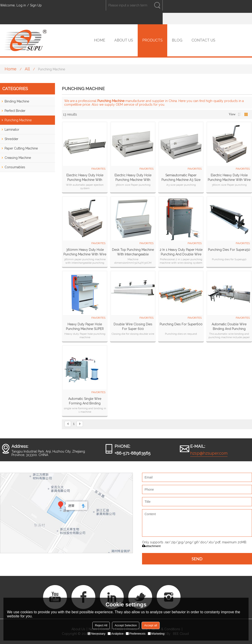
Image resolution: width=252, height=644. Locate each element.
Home (11, 69)
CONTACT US (203, 40)
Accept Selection (126, 625)
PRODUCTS (152, 40)
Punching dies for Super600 (181, 324)
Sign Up (36, 5)
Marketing (156, 634)
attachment (151, 546)
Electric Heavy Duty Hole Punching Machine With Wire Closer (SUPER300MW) (229, 178)
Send (197, 559)
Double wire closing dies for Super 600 (133, 326)
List (240, 114)
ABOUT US (124, 40)
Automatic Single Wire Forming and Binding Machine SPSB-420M (85, 401)
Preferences (136, 634)
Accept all (151, 625)
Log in (21, 5)
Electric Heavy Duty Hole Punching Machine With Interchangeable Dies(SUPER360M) (133, 178)
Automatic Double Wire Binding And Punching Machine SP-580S (229, 327)
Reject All (101, 625)
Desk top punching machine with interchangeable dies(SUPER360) (133, 252)
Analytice (116, 634)
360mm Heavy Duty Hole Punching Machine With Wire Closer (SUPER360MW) (85, 252)
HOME (100, 40)
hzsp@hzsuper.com (209, 453)
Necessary (96, 634)
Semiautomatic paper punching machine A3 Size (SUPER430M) (181, 178)
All (27, 69)
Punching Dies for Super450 (229, 250)
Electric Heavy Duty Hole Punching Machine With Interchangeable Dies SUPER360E (85, 178)
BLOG (177, 40)
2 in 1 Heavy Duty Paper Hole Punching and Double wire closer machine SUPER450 (181, 252)
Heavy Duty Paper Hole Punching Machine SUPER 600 (85, 327)
